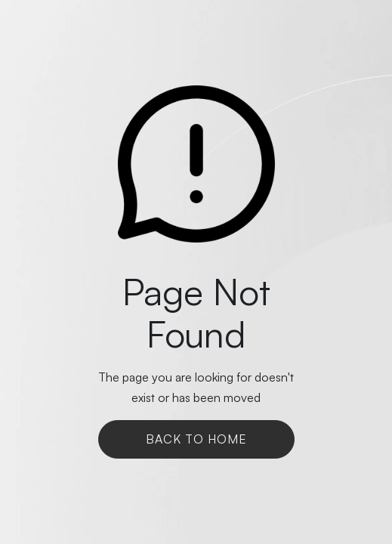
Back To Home (196, 439)
